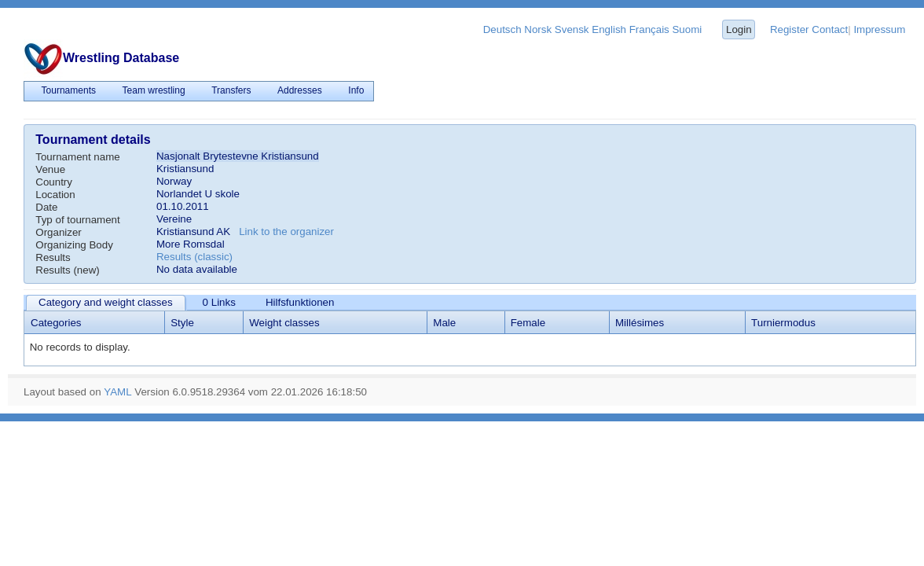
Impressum (879, 29)
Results (53, 257)
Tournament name (77, 157)
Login (739, 29)
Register (790, 29)
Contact (830, 29)
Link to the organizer (286, 232)
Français (649, 29)
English (609, 29)
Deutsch (502, 29)
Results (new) (67, 270)
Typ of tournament (77, 220)
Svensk (572, 29)
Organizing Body (74, 245)
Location (55, 195)
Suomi (687, 29)
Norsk (538, 29)
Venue (50, 169)
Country (54, 182)
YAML (117, 392)
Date (46, 207)
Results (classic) (194, 257)
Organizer (59, 232)
